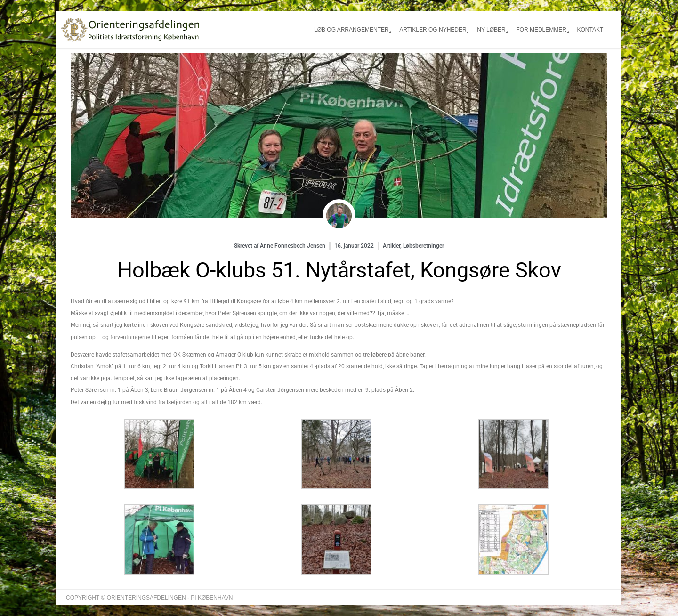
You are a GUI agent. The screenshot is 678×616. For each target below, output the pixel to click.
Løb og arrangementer (351, 30)
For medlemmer (541, 30)
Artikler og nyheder (433, 30)
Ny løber (491, 30)
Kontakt (590, 30)
